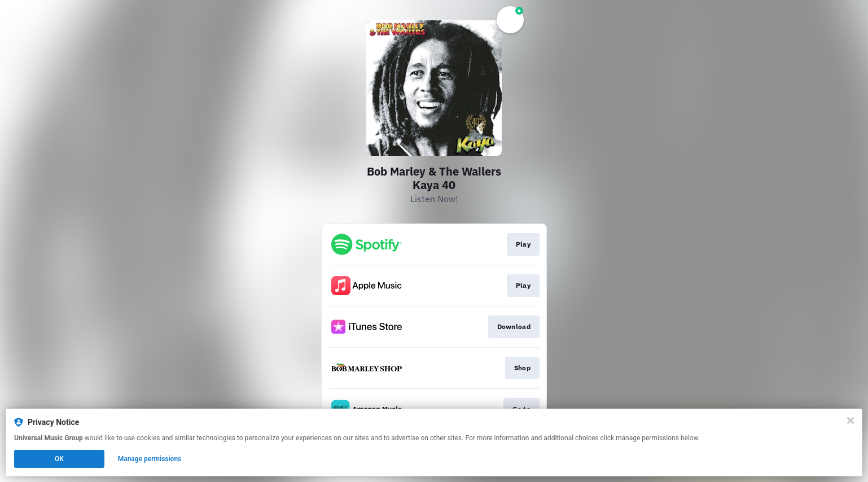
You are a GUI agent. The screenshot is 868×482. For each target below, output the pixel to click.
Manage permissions (150, 459)
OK (59, 459)
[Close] (851, 420)
